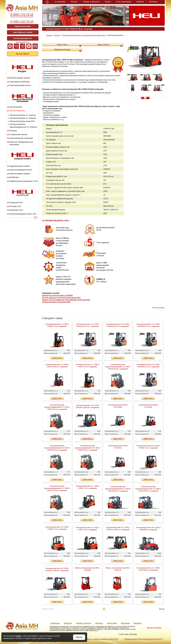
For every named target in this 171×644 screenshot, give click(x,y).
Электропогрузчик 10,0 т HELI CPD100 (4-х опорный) (148, 529)
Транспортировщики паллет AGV (23, 214)
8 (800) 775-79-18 (22, 14)
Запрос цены (62, 45)
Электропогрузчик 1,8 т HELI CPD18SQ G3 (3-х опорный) (148, 325)
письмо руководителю (23, 38)
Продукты (68, 623)
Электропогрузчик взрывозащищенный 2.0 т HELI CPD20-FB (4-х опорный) (87, 448)
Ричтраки (13, 131)
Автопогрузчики (16, 107)
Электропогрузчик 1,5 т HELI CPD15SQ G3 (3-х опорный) (87, 325)
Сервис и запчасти (91, 2)
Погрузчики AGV (16, 203)
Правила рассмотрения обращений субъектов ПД (143, 639)
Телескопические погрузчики (21, 138)
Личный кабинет (22, 54)
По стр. (162, 609)
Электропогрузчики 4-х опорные (23, 118)
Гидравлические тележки (19, 166)
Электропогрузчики (17, 111)
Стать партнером (123, 2)
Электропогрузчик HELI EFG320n (118, 447)
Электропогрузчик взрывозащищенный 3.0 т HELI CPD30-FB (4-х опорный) (118, 489)
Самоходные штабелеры (19, 82)
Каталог (74, 2)
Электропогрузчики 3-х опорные (23, 115)
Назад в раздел (158, 308)
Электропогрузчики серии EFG (22, 121)
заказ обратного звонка (23, 32)
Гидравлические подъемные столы (24, 181)
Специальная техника (18, 134)
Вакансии (138, 623)
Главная (49, 35)
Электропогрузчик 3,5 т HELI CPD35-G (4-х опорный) (87, 529)
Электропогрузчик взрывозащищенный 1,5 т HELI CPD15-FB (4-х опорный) (57, 407)
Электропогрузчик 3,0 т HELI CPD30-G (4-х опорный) (57, 528)
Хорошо (79, 637)
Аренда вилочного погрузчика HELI (56, 302)
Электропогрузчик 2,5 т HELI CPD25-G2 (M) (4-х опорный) (118, 528)
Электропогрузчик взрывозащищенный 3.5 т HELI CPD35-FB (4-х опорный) (148, 489)
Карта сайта (112, 623)
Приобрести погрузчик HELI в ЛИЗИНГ (58, 295)
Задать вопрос (103, 45)
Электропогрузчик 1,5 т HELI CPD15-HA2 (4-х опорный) (57, 366)
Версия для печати (154, 628)
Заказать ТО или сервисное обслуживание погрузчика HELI (66, 300)
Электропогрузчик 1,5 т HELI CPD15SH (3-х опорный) (148, 569)
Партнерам (125, 623)
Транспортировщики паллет (21, 170)
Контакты (153, 2)
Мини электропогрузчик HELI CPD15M (118, 569)
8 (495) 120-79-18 (22, 21)
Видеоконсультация (62, 50)
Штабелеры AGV (16, 210)
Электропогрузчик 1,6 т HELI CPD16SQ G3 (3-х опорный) (118, 325)
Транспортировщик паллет (20, 85)
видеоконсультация (23, 26)
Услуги (108, 2)
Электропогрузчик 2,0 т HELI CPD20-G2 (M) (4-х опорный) (87, 406)
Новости (140, 2)
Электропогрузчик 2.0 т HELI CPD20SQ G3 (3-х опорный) (148, 366)
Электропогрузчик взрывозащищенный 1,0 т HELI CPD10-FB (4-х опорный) (118, 367)
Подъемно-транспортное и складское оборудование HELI (84, 35)
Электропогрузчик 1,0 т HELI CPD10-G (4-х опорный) (57, 325)
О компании (60, 2)
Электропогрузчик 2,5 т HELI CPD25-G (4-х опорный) (87, 487)
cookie (18, 636)
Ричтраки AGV (15, 206)
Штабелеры (14, 177)
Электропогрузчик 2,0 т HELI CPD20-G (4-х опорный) (148, 447)
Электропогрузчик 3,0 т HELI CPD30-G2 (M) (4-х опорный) (57, 569)
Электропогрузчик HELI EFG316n (148, 406)
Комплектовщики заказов (20, 78)
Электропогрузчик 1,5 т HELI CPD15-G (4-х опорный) (87, 366)
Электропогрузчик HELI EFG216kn (118, 406)
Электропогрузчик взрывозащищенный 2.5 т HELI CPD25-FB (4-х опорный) (57, 488)
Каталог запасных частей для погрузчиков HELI (61, 298)
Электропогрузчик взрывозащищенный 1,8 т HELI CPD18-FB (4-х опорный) (57, 448)
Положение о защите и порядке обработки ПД (100, 639)
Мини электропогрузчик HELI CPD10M (87, 569)
